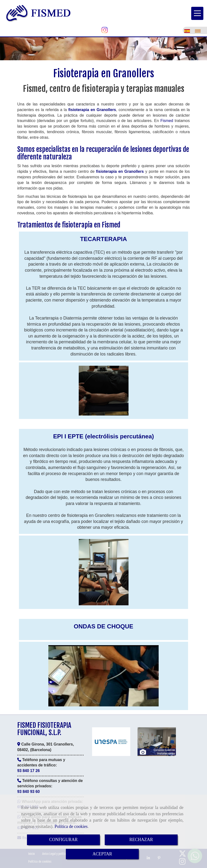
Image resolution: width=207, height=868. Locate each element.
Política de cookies (71, 826)
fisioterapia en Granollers (92, 110)
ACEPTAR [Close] (102, 854)
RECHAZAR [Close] (141, 840)
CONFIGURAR (63, 840)
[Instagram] (105, 31)
